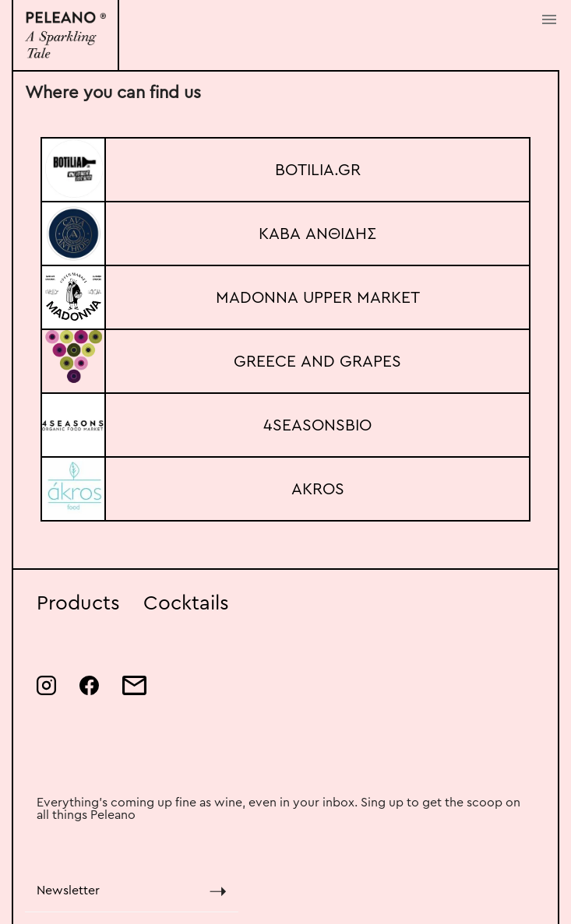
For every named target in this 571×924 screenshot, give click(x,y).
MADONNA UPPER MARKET (318, 298)
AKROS (318, 489)
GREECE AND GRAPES (317, 362)
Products (78, 603)
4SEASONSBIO (317, 425)
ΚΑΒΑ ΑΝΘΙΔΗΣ (317, 234)
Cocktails (186, 603)
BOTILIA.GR (318, 170)
